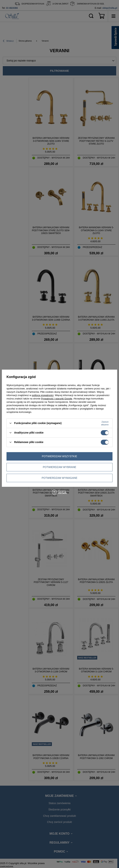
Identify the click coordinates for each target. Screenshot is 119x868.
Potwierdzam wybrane (59, 467)
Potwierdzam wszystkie (59, 456)
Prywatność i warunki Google (57, 398)
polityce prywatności (43, 395)
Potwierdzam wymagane (59, 478)
